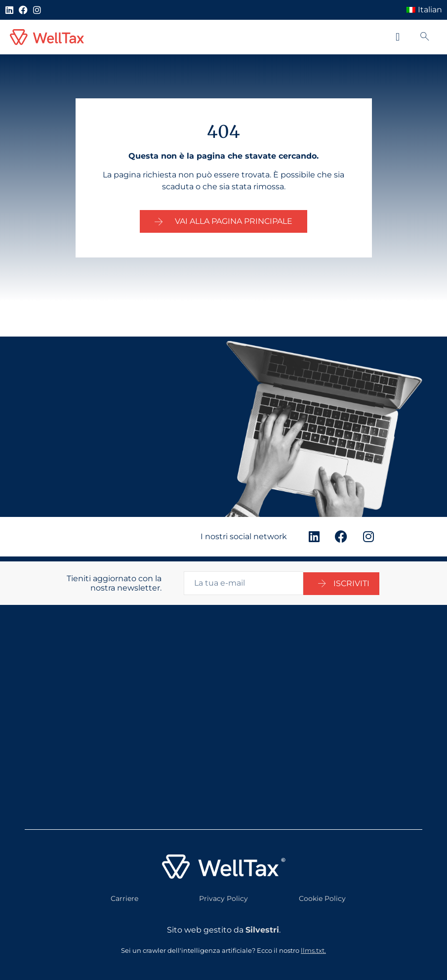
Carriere (124, 894)
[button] (397, 37)
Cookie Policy (322, 894)
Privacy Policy (223, 894)
